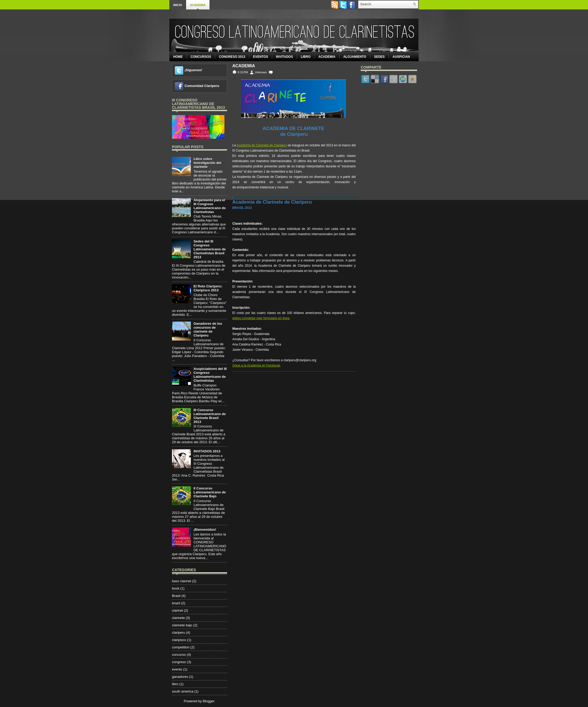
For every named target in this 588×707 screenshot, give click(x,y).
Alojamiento (355, 57)
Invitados (284, 57)
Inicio (178, 5)
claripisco (179, 640)
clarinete (178, 618)
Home (178, 57)
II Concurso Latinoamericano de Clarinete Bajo (210, 492)
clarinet (177, 610)
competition (181, 647)
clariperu (178, 633)
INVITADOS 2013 (207, 451)
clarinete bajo (182, 625)
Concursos (201, 57)
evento (177, 669)
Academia (198, 5)
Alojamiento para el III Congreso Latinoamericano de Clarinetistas (210, 206)
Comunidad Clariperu (202, 86)
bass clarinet (182, 581)
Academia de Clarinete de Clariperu (262, 145)
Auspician (401, 57)
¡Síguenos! (193, 70)
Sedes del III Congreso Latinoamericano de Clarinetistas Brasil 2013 (210, 249)
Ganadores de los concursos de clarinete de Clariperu (208, 329)
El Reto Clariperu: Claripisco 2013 (208, 288)
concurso (179, 655)
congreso (179, 662)
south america (183, 691)
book (176, 588)
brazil (176, 603)
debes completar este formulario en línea (261, 318)
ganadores (180, 677)
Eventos (261, 57)
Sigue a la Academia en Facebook (256, 365)
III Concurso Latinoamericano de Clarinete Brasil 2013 (210, 416)
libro (175, 684)
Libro (306, 57)
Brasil (176, 596)
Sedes (379, 57)
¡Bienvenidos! (205, 530)
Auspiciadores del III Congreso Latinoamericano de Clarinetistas (210, 375)
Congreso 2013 (232, 57)
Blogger (208, 701)
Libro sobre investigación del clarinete (207, 163)
